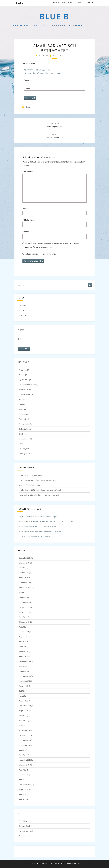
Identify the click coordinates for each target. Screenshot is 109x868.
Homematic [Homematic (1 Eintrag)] (24, 850)
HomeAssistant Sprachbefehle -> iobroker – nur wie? (39, 495)
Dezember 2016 (25, 740)
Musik (21, 409)
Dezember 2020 (25, 661)
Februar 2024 (24, 597)
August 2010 (24, 789)
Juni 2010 (22, 799)
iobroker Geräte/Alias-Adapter (30, 485)
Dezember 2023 (25, 602)
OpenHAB (23, 419)
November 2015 (25, 760)
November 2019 (25, 681)
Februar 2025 (24, 573)
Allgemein (23, 370)
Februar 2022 (24, 632)
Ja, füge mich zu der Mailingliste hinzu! (40, 254)
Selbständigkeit (25, 429)
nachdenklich (24, 414)
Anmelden (23, 821)
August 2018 (24, 711)
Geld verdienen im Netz (28, 385)
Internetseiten (25, 394)
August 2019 (24, 686)
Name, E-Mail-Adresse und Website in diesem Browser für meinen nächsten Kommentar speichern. (52, 245)
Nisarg (77, 863)
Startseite (55, 3)
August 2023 (24, 612)
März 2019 (23, 696)
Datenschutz (67, 3)
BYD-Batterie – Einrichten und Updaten (41, 526)
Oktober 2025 (24, 563)
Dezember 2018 (25, 706)
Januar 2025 (23, 578)
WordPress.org (25, 836)
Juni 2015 (22, 770)
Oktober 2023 (24, 607)
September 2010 (25, 785)
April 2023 (23, 617)
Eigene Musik (24, 380)
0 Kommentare (67, 56)
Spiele (21, 444)
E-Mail (27, 89)
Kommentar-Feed (26, 831)
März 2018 (23, 725)
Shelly (21, 434)
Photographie (24, 424)
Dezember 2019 (25, 676)
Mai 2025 (22, 568)
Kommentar (28, 172)
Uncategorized (25, 454)
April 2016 (23, 755)
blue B (20, 3)
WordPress (61, 863)
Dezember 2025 (25, 558)
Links (28, 107)
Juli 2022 (22, 627)
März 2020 (23, 666)
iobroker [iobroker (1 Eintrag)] (30, 850)
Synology (22, 449)
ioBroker (22, 399)
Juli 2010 (22, 794)
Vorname (27, 80)
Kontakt (90, 3)
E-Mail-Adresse (29, 220)
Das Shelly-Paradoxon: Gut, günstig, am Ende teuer (38, 480)
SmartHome (24, 439)
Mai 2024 (22, 592)
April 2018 (23, 721)
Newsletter (79, 3)
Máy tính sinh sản (25, 517)
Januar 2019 (23, 701)
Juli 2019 (22, 691)
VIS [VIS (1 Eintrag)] (43, 850)
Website (26, 232)
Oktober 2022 (24, 622)
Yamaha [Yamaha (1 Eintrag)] (47, 850)
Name (26, 208)
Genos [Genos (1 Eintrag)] (19, 850)
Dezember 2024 (25, 582)
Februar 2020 (24, 671)
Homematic (23, 389)
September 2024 (25, 587)
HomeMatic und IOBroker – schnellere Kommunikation (53, 521)
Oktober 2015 (24, 765)
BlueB (55, 56)
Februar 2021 (24, 652)
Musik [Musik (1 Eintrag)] (40, 850)
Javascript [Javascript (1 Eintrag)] (35, 850)
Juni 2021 (22, 642)
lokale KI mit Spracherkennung (31, 475)
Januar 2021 (23, 656)
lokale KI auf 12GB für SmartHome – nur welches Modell (40, 490)
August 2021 (24, 637)
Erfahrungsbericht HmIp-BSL (40, 536)
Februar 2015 (24, 775)
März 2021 (23, 647)
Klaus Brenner (24, 531)
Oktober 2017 (24, 735)
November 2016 (25, 745)
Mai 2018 (22, 716)
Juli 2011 (22, 780)
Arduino (22, 375)
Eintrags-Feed (24, 826)
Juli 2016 (22, 750)
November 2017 (25, 730)
